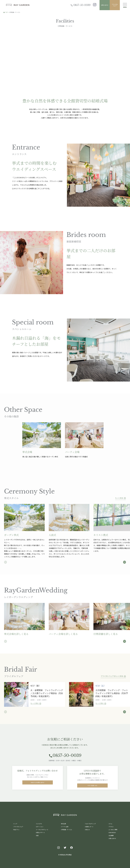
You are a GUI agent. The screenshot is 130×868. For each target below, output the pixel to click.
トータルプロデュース (42, 830)
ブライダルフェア (115, 5)
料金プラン (16, 830)
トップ (15, 824)
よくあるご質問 (113, 830)
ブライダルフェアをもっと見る (113, 676)
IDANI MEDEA (112, 832)
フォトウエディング (90, 824)
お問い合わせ (105, 5)
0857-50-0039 (80, 5)
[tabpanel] (44, 440)
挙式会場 (63, 824)
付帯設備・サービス (67, 830)
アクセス (111, 827)
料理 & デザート (40, 832)
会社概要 (111, 835)
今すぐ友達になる (92, 786)
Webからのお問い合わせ (38, 783)
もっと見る (121, 498)
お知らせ (87, 830)
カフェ (110, 824)
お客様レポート (89, 827)
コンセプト (39, 824)
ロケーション (40, 827)
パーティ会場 (65, 827)
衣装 (37, 835)
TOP (5, 12)
